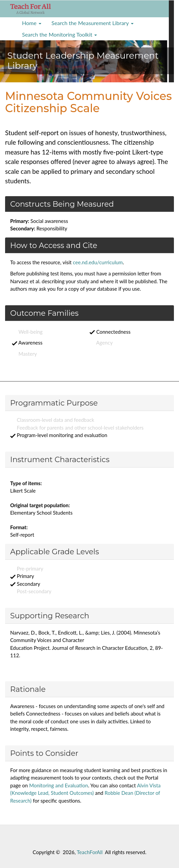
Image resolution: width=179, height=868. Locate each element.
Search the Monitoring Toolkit (59, 34)
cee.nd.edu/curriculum (98, 262)
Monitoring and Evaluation (59, 785)
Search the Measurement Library (93, 23)
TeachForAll (90, 852)
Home (32, 23)
